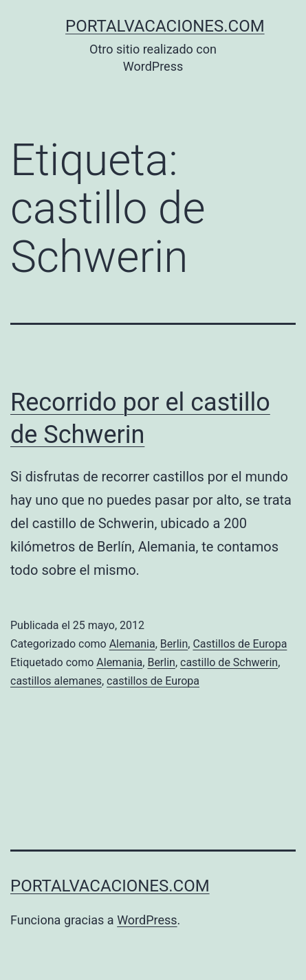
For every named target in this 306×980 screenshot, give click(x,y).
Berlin (174, 644)
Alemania (132, 644)
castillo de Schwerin (229, 662)
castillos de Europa (153, 681)
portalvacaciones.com (165, 26)
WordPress (147, 920)
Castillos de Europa (240, 644)
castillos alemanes (56, 681)
